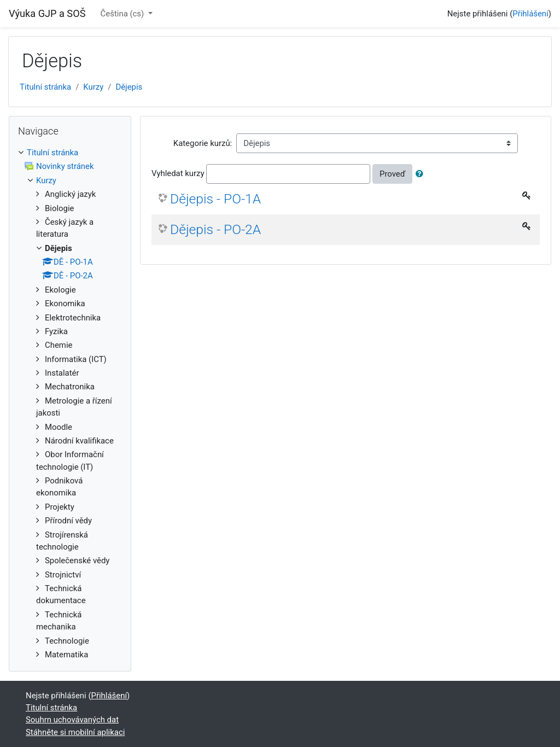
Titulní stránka (45, 87)
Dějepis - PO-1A (215, 199)
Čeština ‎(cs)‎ (123, 14)
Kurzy (93, 87)
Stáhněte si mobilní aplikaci (75, 732)
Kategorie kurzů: (203, 143)
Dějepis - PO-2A (215, 229)
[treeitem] (70, 153)
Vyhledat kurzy (178, 173)
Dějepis (129, 87)
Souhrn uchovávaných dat (72, 720)
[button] (422, 174)
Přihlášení (530, 14)
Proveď (392, 174)
